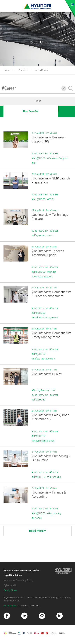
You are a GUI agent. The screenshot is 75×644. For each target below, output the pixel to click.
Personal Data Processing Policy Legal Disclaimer (22, 573)
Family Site (9, 590)
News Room (41, 70)
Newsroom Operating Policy (19, 580)
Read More (37, 531)
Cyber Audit (10, 585)
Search (22, 70)
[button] (73, 70)
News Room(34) (31, 111)
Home (7, 70)
